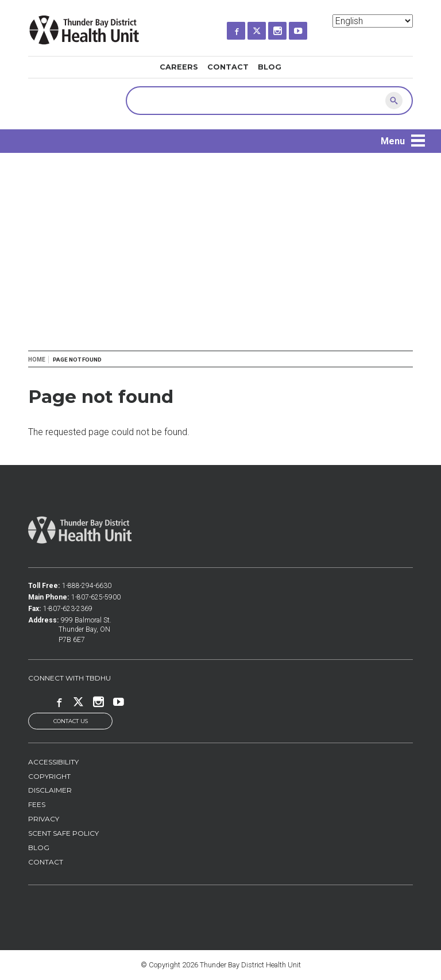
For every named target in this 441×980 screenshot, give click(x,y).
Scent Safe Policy (63, 833)
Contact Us (71, 721)
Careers (179, 67)
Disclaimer (50, 790)
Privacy (44, 819)
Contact (228, 67)
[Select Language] (373, 21)
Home (37, 360)
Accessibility (53, 762)
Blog (270, 67)
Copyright (49, 776)
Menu (393, 141)
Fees (37, 804)
